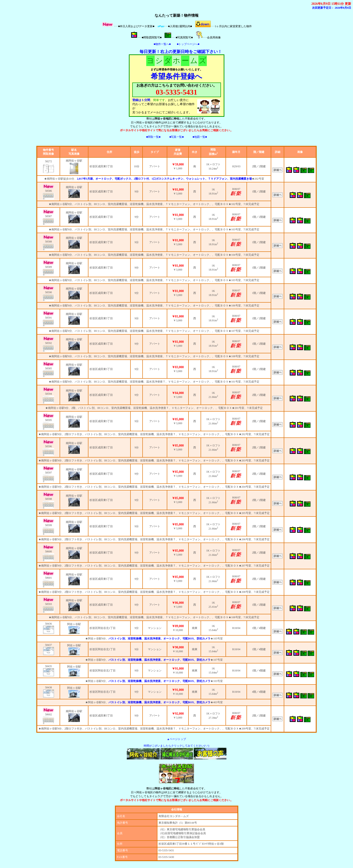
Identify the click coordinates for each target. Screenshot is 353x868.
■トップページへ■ (188, 44)
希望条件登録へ (176, 76)
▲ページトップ (177, 739)
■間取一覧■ (153, 137)
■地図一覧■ (200, 137)
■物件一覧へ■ (162, 44)
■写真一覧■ (176, 137)
